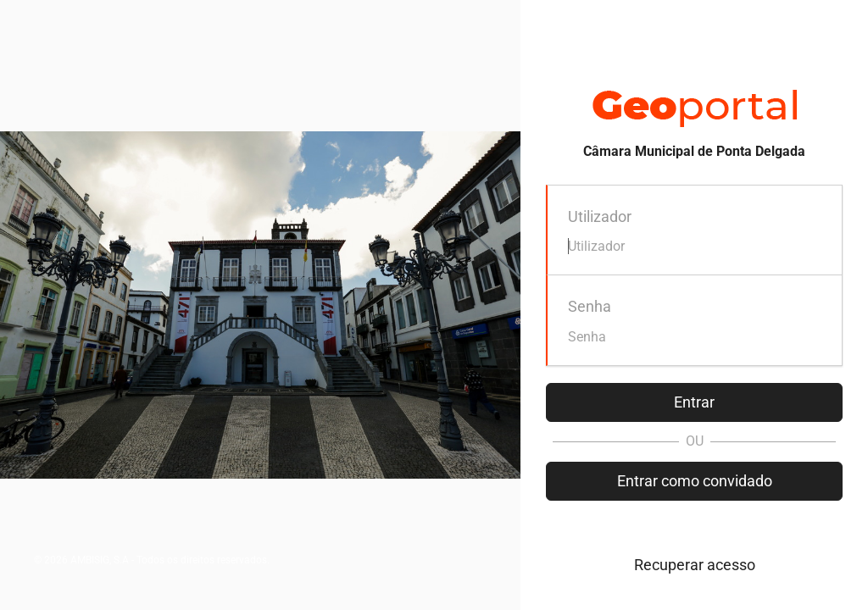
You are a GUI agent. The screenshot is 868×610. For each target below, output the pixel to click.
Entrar (694, 402)
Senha (590, 306)
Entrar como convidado (695, 481)
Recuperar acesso (695, 565)
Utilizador (600, 216)
